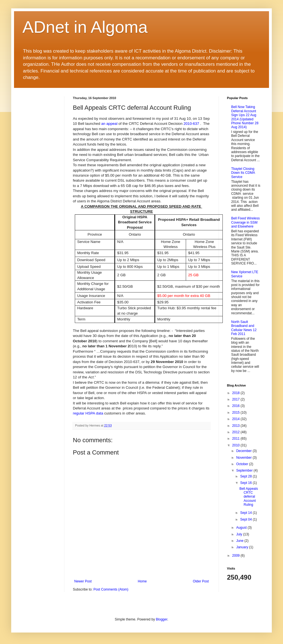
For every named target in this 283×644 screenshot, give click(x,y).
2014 (236, 419)
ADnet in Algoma (85, 27)
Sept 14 (246, 513)
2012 (236, 432)
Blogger (162, 619)
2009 (236, 556)
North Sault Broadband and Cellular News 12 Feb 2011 (244, 328)
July (240, 534)
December (244, 451)
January (243, 547)
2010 (236, 445)
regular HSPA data (88, 413)
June (240, 541)
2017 (236, 399)
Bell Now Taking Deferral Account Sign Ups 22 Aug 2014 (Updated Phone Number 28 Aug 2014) (245, 117)
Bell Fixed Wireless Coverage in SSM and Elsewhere (245, 222)
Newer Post (83, 581)
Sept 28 (246, 476)
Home (142, 581)
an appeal (109, 124)
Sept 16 (246, 483)
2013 (236, 426)
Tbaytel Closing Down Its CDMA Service (243, 173)
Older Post (201, 581)
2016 (236, 406)
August (242, 528)
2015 (236, 413)
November (244, 458)
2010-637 (191, 124)
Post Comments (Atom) (111, 589)
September (245, 470)
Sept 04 (246, 519)
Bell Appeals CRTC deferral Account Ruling (249, 497)
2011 (236, 439)
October (243, 464)
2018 (236, 393)
